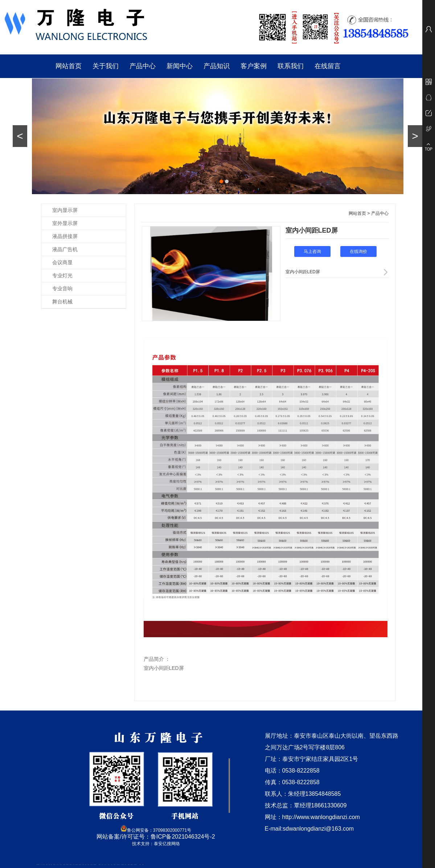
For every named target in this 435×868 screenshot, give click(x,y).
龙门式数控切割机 (135, 865)
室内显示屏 (65, 210)
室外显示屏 (65, 223)
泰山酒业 (47, 865)
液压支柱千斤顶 (77, 865)
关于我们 (106, 66)
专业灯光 (62, 275)
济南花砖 (126, 865)
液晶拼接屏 (65, 236)
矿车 (41, 865)
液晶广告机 (65, 249)
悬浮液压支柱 (64, 865)
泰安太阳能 (100, 865)
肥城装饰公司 (91, 865)
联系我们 (291, 66)
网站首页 (69, 66)
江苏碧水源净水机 (118, 865)
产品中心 (143, 66)
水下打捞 (74, 865)
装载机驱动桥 (132, 865)
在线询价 (358, 251)
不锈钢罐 (143, 865)
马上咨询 (312, 251)
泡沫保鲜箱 (114, 865)
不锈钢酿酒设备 (95, 865)
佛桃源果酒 (71, 865)
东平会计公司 (58, 865)
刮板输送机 (129, 865)
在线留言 (328, 66)
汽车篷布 (140, 865)
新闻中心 (180, 66)
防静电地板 (80, 865)
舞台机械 (62, 302)
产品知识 (217, 66)
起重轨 (51, 865)
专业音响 (62, 288)
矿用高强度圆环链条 (38, 865)
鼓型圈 (49, 865)
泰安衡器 (83, 865)
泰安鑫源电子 (67, 865)
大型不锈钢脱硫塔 (122, 865)
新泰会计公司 (44, 865)
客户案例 (254, 66)
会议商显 (62, 262)
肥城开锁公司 (54, 865)
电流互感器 (61, 865)
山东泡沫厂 (102, 865)
